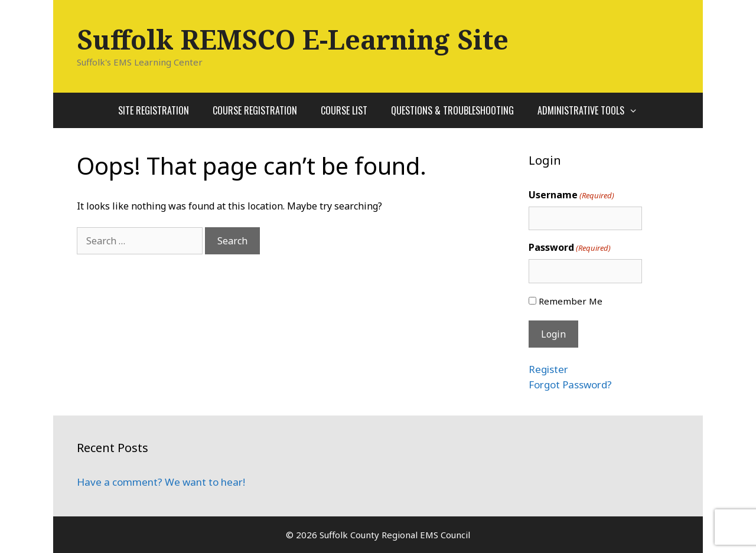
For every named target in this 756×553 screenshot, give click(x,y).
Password (570, 248)
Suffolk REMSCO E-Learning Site (293, 39)
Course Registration (255, 110)
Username (571, 195)
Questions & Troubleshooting (452, 110)
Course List (344, 110)
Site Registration (154, 110)
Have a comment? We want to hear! (161, 482)
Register (548, 369)
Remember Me (571, 301)
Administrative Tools (594, 110)
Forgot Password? (570, 385)
